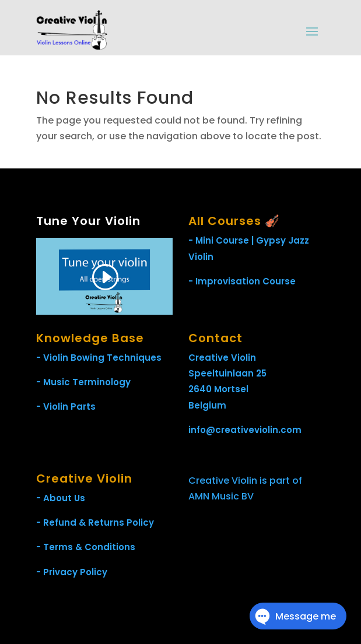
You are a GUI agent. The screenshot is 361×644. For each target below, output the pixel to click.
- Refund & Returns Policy (95, 522)
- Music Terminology (83, 382)
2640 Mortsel (218, 389)
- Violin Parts (66, 407)
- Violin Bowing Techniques (99, 358)
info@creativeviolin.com (245, 430)
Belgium (207, 405)
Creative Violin (222, 358)
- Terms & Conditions (86, 547)
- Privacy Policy (72, 572)
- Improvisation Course (242, 281)
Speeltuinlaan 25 (227, 373)
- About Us (61, 498)
